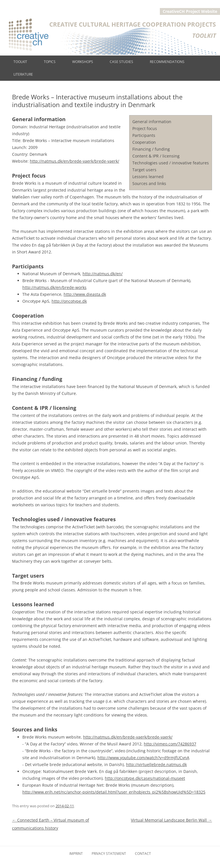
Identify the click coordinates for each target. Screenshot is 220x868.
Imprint (76, 854)
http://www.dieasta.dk (85, 294)
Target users (144, 170)
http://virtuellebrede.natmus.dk (156, 764)
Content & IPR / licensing (156, 156)
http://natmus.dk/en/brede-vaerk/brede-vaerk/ (74, 161)
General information (152, 122)
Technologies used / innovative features (171, 163)
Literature (23, 74)
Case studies (121, 62)
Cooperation (144, 142)
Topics (50, 62)
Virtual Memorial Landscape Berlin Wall (171, 820)
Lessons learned (148, 177)
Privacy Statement (109, 854)
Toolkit (20, 62)
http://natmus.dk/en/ (103, 274)
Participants (144, 135)
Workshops (83, 62)
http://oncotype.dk (69, 301)
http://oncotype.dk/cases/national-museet (145, 778)
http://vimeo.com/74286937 (170, 744)
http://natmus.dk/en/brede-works (54, 287)
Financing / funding (151, 149)
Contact (143, 854)
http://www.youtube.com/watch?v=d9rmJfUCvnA (143, 758)
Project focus (145, 128)
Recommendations (167, 62)
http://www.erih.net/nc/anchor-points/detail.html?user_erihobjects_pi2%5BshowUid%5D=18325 (114, 792)
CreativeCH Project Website (190, 11)
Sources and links (149, 183)
